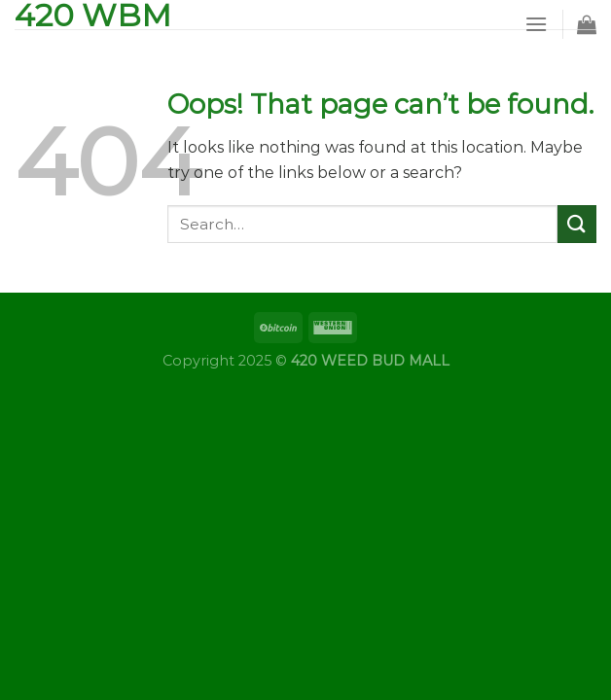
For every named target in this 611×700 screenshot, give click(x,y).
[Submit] (577, 224)
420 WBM (93, 16)
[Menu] (536, 24)
